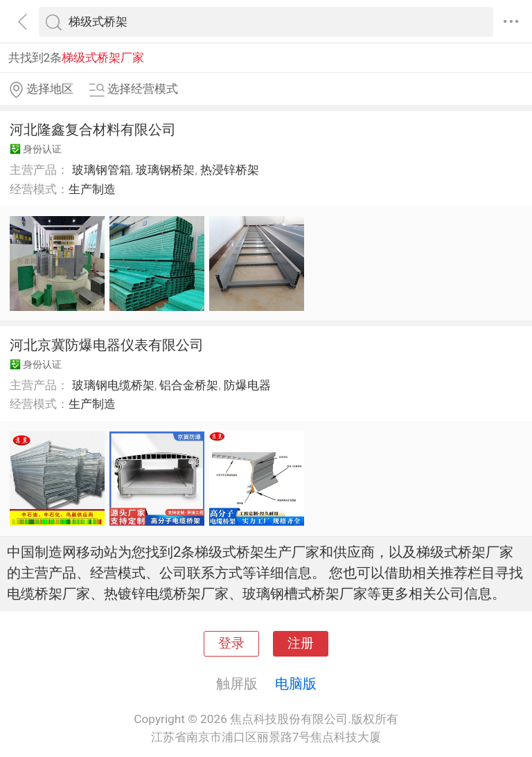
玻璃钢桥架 (165, 170)
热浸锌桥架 (230, 170)
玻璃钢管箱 (101, 170)
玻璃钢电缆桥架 (113, 385)
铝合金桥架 (189, 385)
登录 (231, 643)
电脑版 (296, 684)
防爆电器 (247, 385)
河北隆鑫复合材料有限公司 (93, 130)
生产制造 (92, 189)
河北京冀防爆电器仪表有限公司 (107, 345)
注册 (301, 643)
